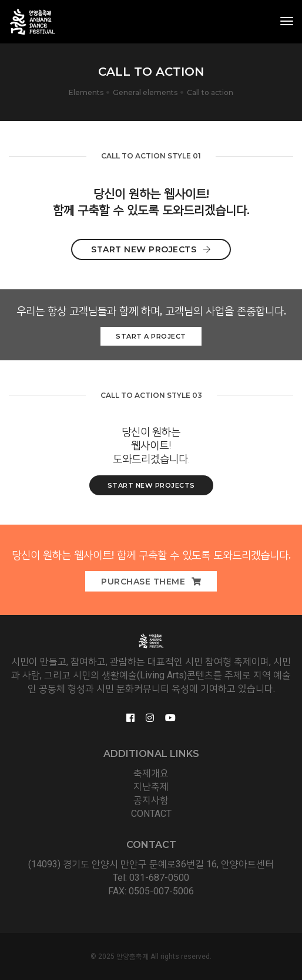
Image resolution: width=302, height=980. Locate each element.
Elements (86, 92)
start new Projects (151, 485)
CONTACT (151, 814)
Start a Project (151, 336)
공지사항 (151, 800)
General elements (145, 92)
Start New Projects (151, 249)
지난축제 (151, 787)
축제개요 (151, 773)
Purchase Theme (151, 582)
